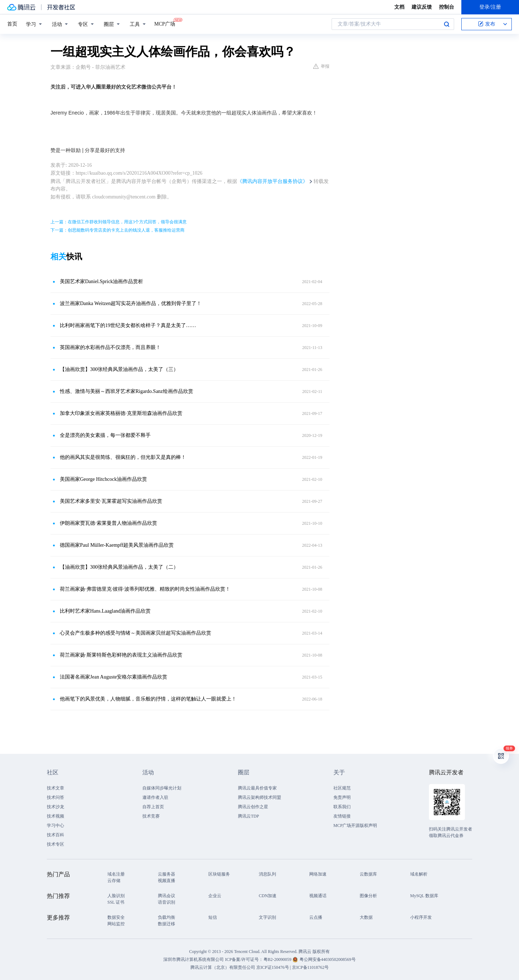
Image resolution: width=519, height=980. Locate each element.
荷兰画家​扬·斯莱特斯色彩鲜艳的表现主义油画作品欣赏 (121, 655)
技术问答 (56, 797)
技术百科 (56, 835)
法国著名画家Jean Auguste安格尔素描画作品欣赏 (114, 677)
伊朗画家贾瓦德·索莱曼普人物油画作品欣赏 (108, 523)
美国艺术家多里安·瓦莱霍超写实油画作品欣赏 (111, 501)
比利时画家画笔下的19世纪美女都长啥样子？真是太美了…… (128, 325)
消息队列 (267, 874)
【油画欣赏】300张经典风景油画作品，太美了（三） (119, 369)
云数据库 (368, 874)
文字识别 (267, 917)
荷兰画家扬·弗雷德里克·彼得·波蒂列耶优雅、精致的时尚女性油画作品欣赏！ (145, 589)
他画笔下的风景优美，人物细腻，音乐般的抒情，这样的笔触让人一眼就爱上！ (148, 699)
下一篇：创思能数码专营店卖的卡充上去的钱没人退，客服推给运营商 (117, 230)
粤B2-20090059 (278, 959)
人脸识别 (116, 896)
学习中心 (56, 825)
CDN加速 (268, 896)
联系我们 (342, 807)
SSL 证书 (116, 902)
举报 (321, 66)
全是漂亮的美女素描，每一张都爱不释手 (105, 435)
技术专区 (56, 844)
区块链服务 (219, 874)
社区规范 (342, 788)
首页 (12, 24)
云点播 (316, 917)
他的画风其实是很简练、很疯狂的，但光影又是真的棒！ (123, 457)
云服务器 (167, 874)
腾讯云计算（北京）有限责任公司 (223, 967)
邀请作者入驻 (155, 797)
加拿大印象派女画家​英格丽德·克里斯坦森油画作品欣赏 (121, 413)
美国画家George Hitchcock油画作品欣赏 (103, 479)
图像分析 (368, 896)
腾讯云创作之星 (253, 807)
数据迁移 (167, 924)
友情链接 (342, 816)
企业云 (215, 896)
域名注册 (116, 874)
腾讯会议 (167, 896)
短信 (213, 917)
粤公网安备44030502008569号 (328, 959)
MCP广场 (165, 23)
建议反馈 (422, 7)
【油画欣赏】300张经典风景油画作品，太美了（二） (119, 567)
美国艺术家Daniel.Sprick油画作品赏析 (101, 281)
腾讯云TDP (249, 816)
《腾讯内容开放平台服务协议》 (272, 181)
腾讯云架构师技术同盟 (259, 797)
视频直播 (167, 881)
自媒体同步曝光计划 (162, 788)
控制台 (447, 7)
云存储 (114, 881)
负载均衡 (167, 917)
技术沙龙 (56, 807)
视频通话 (318, 896)
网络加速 (318, 874)
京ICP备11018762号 (310, 967)
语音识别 (167, 902)
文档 (399, 7)
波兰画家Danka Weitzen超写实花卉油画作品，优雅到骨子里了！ (131, 303)
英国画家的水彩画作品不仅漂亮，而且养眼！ (110, 347)
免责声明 (342, 797)
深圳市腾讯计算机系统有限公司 (194, 959)
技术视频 (56, 816)
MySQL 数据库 (424, 896)
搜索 (447, 24)
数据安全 (116, 917)
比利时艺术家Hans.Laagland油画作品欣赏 (105, 611)
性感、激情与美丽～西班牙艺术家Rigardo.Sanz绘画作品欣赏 (127, 391)
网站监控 (116, 924)
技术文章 (56, 788)
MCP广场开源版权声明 (355, 825)
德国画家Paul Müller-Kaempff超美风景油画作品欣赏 (117, 545)
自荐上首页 (153, 807)
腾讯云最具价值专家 (257, 788)
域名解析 (419, 874)
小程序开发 (421, 917)
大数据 (366, 917)
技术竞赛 (151, 816)
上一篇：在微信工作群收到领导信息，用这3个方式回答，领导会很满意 (119, 222)
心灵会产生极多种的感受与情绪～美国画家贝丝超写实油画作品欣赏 (136, 633)
